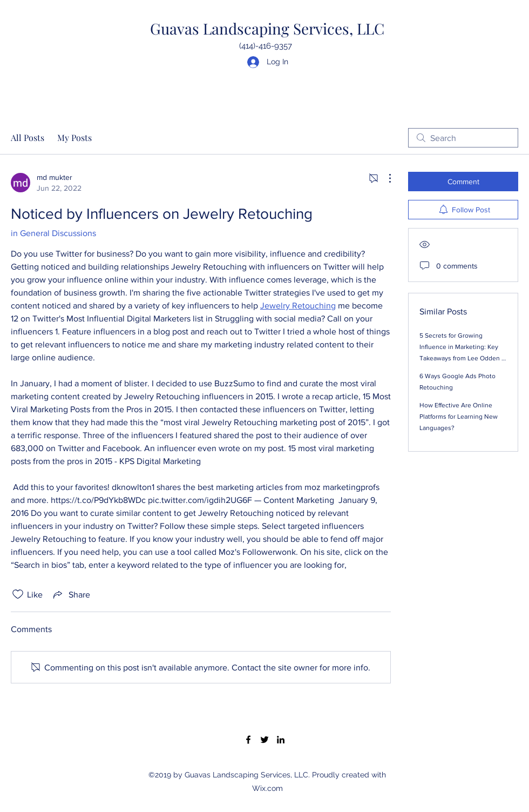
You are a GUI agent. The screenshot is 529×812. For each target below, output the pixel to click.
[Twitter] (264, 740)
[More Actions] (384, 178)
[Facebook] (248, 740)
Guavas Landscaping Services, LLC (267, 28)
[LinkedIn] (281, 740)
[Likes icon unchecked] (18, 594)
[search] (463, 138)
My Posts (74, 137)
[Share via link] (71, 594)
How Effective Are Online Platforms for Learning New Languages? (459, 417)
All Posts (28, 137)
